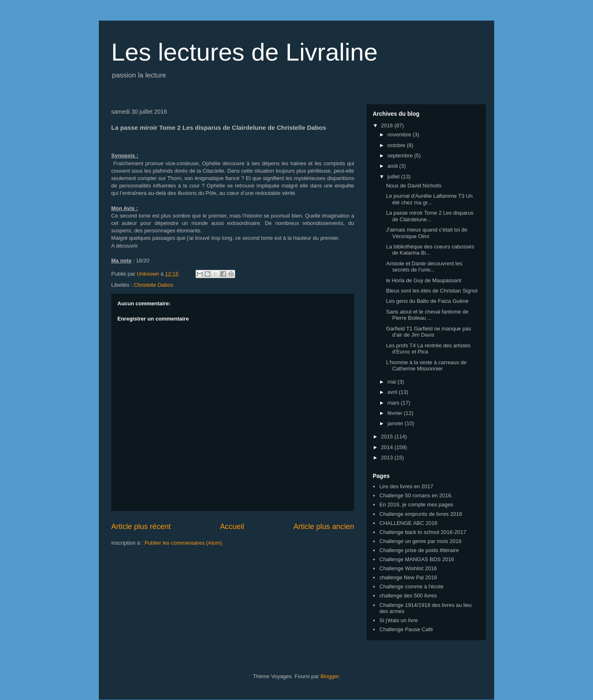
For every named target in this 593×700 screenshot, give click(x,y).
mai (393, 382)
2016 (388, 125)
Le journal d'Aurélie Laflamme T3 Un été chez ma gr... (429, 199)
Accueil (232, 527)
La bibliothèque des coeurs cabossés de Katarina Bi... (430, 250)
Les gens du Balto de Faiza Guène (427, 301)
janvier (396, 423)
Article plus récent (141, 527)
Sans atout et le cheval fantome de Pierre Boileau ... (427, 315)
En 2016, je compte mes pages (416, 505)
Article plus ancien (324, 527)
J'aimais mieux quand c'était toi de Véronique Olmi (426, 233)
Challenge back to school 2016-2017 (423, 532)
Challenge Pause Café (406, 629)
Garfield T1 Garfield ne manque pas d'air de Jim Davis (428, 332)
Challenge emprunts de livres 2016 (421, 514)
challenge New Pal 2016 (408, 577)
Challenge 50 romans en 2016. (416, 495)
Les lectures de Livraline (244, 52)
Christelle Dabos (153, 285)
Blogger (329, 676)
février (396, 413)
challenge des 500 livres (408, 596)
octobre (397, 145)
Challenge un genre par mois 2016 (420, 541)
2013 (388, 458)
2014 (388, 447)
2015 (388, 437)
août (393, 166)
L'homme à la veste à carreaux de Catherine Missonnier (426, 366)
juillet (394, 177)
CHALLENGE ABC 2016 (408, 523)
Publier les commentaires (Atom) (183, 543)
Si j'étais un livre (399, 620)
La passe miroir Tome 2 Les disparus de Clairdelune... (430, 216)
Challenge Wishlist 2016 (408, 568)
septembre (401, 156)
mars (394, 403)
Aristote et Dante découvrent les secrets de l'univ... (424, 267)
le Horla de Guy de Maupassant (424, 280)
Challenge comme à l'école (411, 586)
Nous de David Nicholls (413, 186)
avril (393, 392)
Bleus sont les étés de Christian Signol (432, 291)
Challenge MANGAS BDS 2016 (417, 559)
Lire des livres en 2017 (406, 486)
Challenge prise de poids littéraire (419, 550)
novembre (400, 135)
